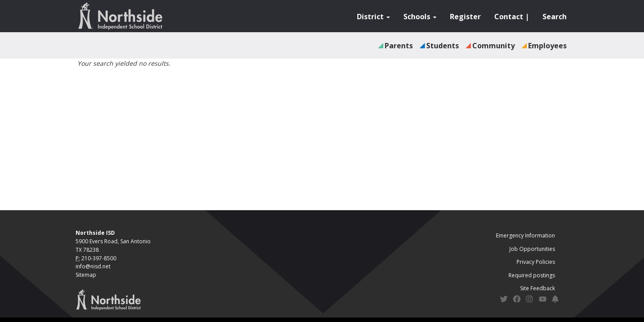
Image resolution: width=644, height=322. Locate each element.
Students (443, 46)
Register (465, 17)
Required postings (532, 275)
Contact (509, 17)
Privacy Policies (536, 262)
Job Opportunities (532, 249)
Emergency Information (525, 235)
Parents (399, 46)
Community (494, 46)
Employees (547, 46)
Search (555, 17)
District (373, 17)
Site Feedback (538, 288)
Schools (420, 17)
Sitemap (86, 275)
